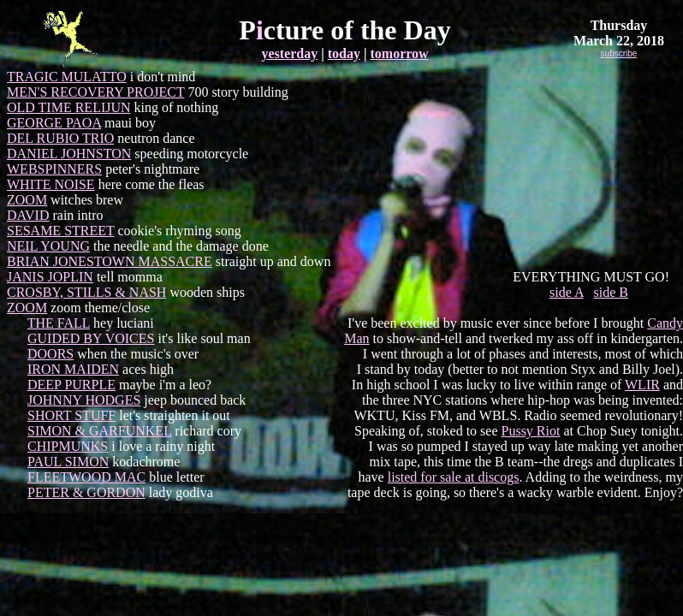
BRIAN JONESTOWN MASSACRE (110, 261)
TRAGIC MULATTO (67, 77)
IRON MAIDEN (73, 369)
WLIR (642, 385)
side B (611, 292)
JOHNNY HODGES (84, 400)
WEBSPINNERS (54, 169)
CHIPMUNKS (68, 446)
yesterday (289, 53)
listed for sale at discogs (454, 477)
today (344, 53)
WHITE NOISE (51, 184)
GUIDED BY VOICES (91, 338)
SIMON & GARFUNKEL (99, 431)
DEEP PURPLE (71, 385)
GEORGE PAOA (54, 123)
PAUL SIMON (68, 462)
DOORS (50, 354)
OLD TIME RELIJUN (69, 107)
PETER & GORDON (86, 492)
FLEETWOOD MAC (86, 477)
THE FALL (59, 323)
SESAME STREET (61, 231)
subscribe (619, 53)
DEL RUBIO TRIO (60, 138)
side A (567, 292)
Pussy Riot (531, 431)
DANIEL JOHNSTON (69, 154)
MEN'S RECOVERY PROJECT (95, 92)
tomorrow (399, 53)
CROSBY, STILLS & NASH (86, 292)
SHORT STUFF (71, 415)
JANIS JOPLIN (50, 277)
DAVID (28, 215)
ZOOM (27, 200)
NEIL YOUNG (48, 246)
